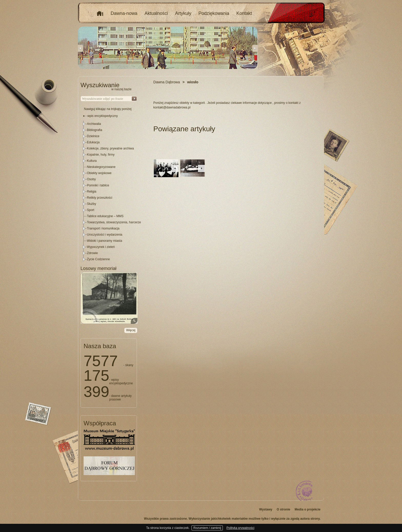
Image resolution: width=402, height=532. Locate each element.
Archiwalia (94, 124)
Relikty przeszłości (100, 198)
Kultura (92, 161)
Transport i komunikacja (103, 228)
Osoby (91, 179)
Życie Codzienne (98, 259)
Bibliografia (94, 130)
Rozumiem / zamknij (207, 528)
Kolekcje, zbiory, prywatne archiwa (110, 148)
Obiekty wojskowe (99, 173)
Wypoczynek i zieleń (101, 247)
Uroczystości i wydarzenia (105, 235)
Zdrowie (92, 253)
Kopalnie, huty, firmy (101, 155)
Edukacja (93, 142)
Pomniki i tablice (98, 185)
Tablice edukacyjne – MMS (105, 216)
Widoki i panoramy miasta (104, 241)
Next (255, 48)
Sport (91, 210)
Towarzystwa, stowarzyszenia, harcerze (114, 222)
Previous (81, 48)
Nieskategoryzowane (101, 167)
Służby (92, 204)
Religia (92, 192)
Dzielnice (93, 136)
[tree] (109, 192)
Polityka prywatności (240, 528)
